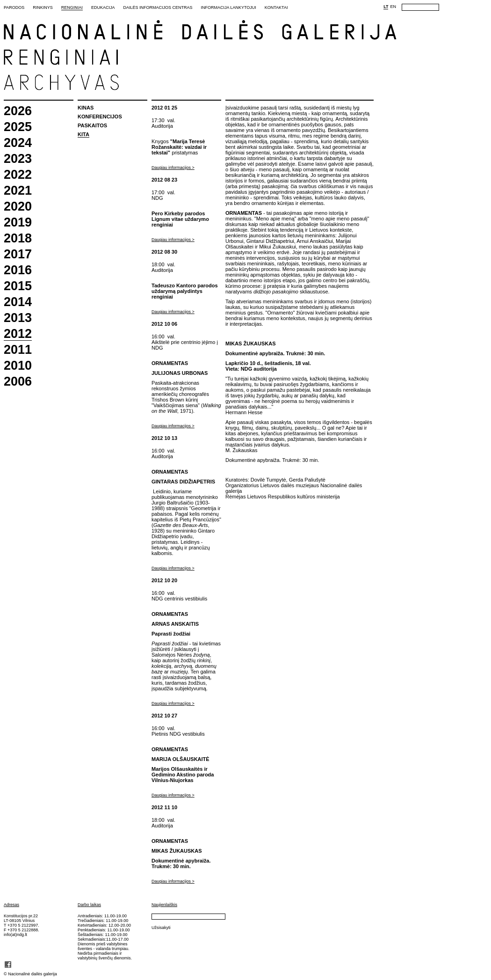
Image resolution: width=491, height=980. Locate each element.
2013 (18, 318)
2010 (18, 366)
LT (386, 7)
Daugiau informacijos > (173, 168)
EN (393, 7)
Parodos (14, 7)
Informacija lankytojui (228, 7)
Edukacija (103, 7)
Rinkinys (43, 7)
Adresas (11, 905)
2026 (18, 111)
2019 (18, 223)
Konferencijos (100, 117)
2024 (18, 143)
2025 (18, 127)
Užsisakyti (161, 928)
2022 (18, 175)
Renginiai (72, 7)
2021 (18, 191)
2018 (18, 238)
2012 (18, 334)
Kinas (86, 108)
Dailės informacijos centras (158, 7)
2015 (18, 286)
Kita (83, 134)
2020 (18, 207)
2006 (18, 382)
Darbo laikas (89, 905)
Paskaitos (92, 125)
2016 (18, 270)
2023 (18, 159)
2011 (18, 350)
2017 (18, 254)
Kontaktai (276, 7)
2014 (18, 302)
